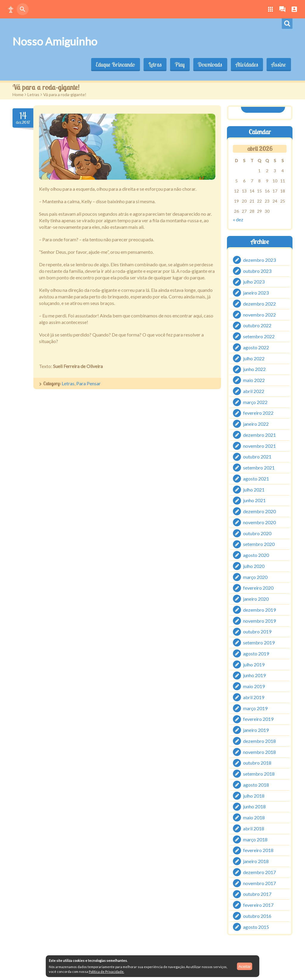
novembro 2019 (259, 621)
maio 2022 (254, 380)
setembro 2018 (259, 774)
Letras (153, 65)
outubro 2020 (257, 533)
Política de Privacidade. (106, 972)
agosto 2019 (256, 653)
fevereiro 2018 (258, 850)
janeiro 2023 (256, 293)
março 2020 (255, 577)
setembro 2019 (259, 642)
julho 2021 (254, 490)
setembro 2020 (259, 544)
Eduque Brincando (113, 65)
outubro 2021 (257, 457)
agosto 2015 (256, 927)
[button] (11, 9)
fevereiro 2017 (258, 905)
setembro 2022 (259, 336)
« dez (238, 219)
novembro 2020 (259, 522)
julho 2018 (254, 796)
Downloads (209, 65)
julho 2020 (254, 566)
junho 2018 (254, 807)
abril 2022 (254, 391)
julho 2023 (254, 282)
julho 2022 (254, 358)
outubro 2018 (257, 763)
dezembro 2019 (259, 610)
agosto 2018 (256, 785)
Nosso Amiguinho (55, 41)
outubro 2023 (257, 271)
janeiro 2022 (256, 424)
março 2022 (255, 402)
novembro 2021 (259, 446)
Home (18, 94)
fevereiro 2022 (258, 413)
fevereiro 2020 (258, 588)
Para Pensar (88, 383)
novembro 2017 (259, 883)
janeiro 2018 (256, 861)
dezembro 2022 (259, 304)
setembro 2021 (259, 468)
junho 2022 (254, 369)
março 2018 (255, 839)
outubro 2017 (257, 894)
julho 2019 (254, 664)
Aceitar (244, 966)
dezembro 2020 (259, 511)
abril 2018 (254, 828)
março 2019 (255, 708)
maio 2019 (254, 686)
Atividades (246, 65)
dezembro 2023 (259, 260)
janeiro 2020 (256, 599)
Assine (278, 65)
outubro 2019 (257, 632)
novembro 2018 (259, 752)
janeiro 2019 (256, 730)
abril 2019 (254, 697)
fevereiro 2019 (258, 719)
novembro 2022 (259, 315)
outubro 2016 (257, 916)
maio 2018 (254, 817)
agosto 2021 (256, 479)
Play (178, 65)
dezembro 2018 (259, 741)
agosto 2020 (256, 555)
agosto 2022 (256, 347)
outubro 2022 (257, 326)
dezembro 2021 (259, 435)
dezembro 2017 (259, 872)
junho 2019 (254, 675)
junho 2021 (254, 501)
